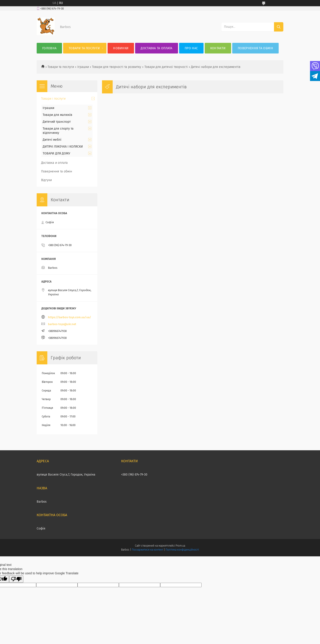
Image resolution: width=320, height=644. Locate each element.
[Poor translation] (16, 579)
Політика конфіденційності (182, 550)
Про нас (191, 48)
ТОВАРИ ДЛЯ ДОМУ (56, 153)
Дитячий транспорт (57, 122)
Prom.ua (180, 546)
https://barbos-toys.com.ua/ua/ (70, 317)
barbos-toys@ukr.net (62, 324)
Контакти (218, 48)
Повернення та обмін (255, 48)
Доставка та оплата (156, 48)
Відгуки (46, 180)
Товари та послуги (84, 48)
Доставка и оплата (54, 163)
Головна (49, 48)
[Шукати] (279, 27)
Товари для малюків (57, 115)
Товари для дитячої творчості (166, 67)
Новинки (121, 48)
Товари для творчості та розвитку (117, 67)
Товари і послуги (53, 99)
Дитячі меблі (52, 140)
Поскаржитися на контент (147, 550)
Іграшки (83, 67)
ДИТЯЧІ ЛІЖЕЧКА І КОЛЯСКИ (63, 147)
